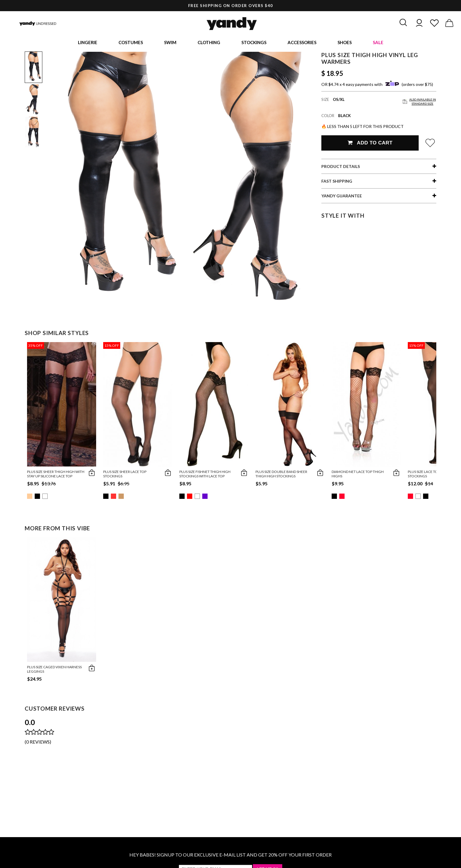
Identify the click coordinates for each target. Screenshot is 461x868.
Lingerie (88, 43)
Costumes (131, 43)
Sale (378, 43)
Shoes (345, 43)
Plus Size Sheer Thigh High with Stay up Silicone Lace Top (56, 475)
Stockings (254, 43)
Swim (170, 43)
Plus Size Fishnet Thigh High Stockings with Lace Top (205, 475)
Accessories (302, 43)
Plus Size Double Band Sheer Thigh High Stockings (281, 475)
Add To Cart (370, 144)
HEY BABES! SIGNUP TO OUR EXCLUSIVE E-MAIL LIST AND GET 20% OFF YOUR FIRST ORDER (230, 855)
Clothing (209, 43)
